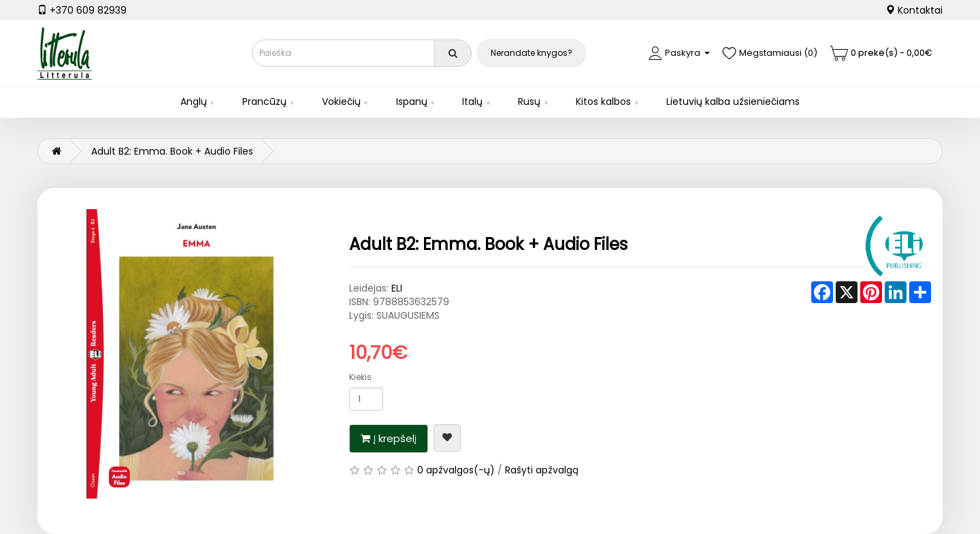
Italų (472, 101)
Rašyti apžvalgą (542, 470)
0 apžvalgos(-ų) (456, 470)
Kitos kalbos (603, 101)
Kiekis (360, 377)
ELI (397, 288)
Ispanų (412, 101)
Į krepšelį (395, 438)
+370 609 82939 (82, 10)
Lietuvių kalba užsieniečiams (733, 101)
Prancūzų (264, 101)
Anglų (194, 101)
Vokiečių (341, 101)
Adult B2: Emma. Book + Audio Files (172, 151)
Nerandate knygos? (532, 53)
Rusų (529, 101)
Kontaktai (914, 10)
